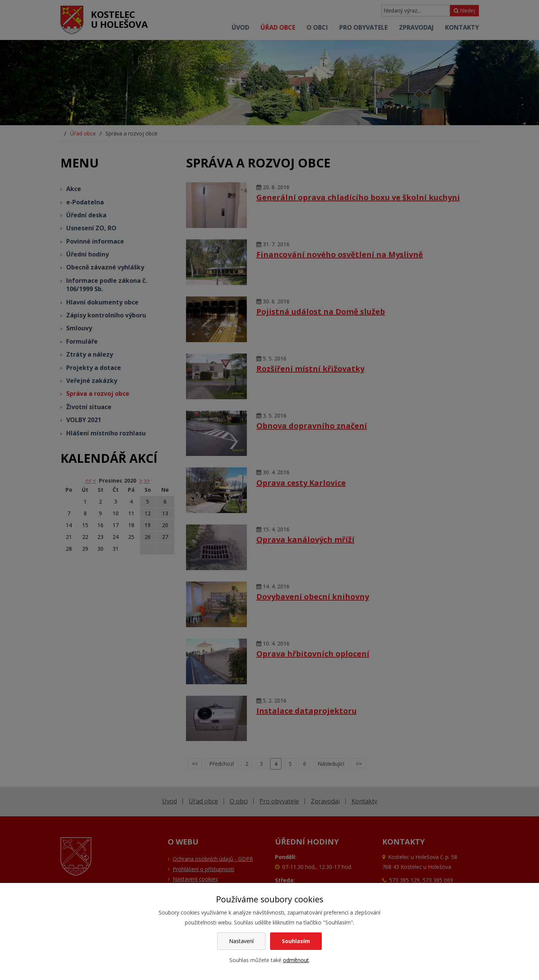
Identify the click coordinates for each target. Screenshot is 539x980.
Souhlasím (296, 941)
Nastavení (241, 941)
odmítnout (296, 960)
